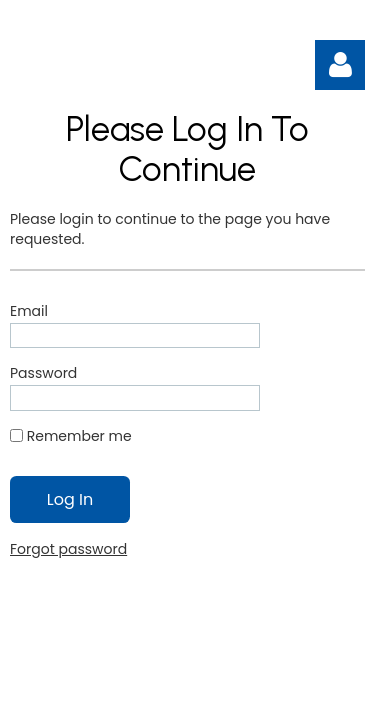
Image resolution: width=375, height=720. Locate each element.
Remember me (79, 436)
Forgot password (68, 549)
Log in (340, 65)
